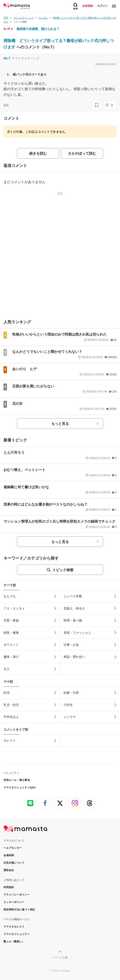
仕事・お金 (71, 645)
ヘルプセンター (13, 848)
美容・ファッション (77, 633)
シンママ (70, 717)
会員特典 (9, 855)
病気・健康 (11, 633)
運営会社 (9, 870)
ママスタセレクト (14, 927)
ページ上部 (60, 957)
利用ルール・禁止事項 (17, 780)
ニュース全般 (73, 596)
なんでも (10, 596)
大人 (7, 669)
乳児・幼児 (11, 705)
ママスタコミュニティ (17, 934)
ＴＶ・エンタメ (14, 608)
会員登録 (88, 6)
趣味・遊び (11, 657)
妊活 (7, 693)
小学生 (68, 705)
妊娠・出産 (71, 693)
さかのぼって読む (82, 153)
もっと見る (60, 424)
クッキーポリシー (14, 902)
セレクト (10, 740)
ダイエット (11, 645)
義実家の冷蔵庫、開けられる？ (38, 29)
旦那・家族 (11, 620)
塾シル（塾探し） (14, 941)
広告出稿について (14, 863)
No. (7, 58)
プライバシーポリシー (17, 895)
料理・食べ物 (73, 620)
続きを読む (38, 153)
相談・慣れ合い (74, 657)
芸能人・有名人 (74, 608)
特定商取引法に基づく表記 (19, 910)
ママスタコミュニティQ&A (20, 787)
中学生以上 (11, 717)
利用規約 (9, 887)
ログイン (103, 6)
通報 (6, 105)
